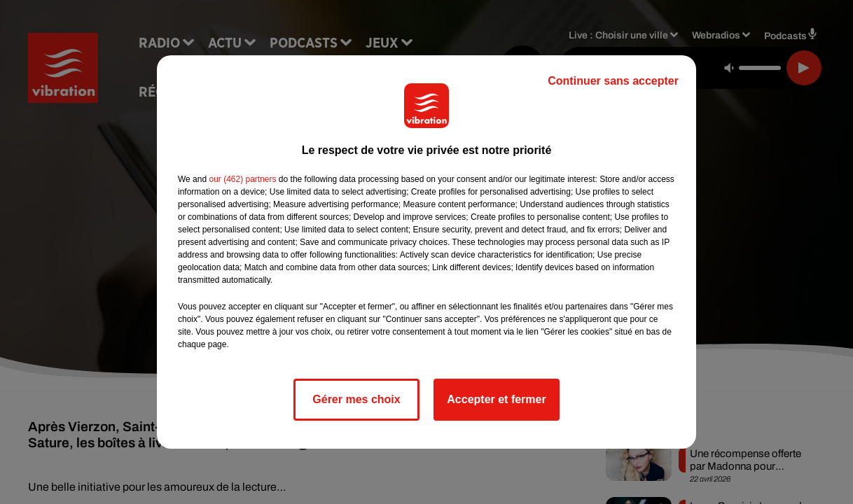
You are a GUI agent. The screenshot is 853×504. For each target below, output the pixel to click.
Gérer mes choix (356, 399)
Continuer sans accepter (613, 81)
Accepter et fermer (496, 399)
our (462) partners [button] (242, 179)
